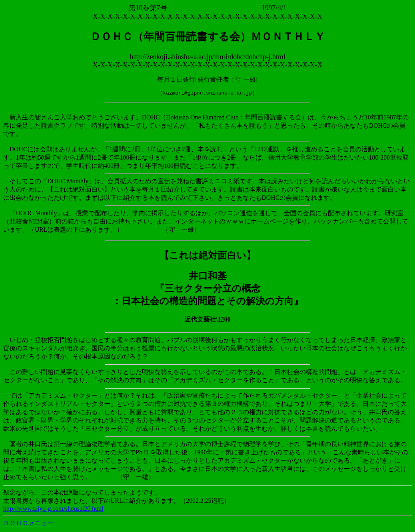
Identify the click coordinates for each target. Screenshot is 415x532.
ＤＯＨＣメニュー (28, 524)
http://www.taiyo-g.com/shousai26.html (53, 510)
